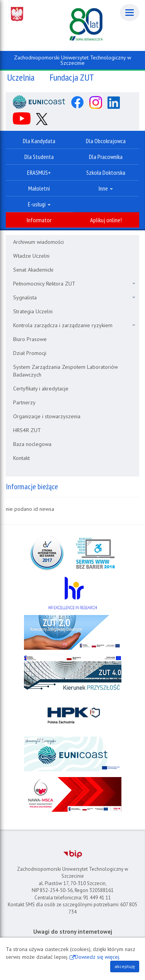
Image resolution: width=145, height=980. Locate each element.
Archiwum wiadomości (38, 242)
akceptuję (125, 966)
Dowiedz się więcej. (98, 957)
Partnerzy (24, 402)
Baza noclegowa (32, 444)
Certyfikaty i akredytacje (41, 389)
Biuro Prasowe (30, 339)
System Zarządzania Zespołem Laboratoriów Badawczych (66, 371)
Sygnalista (74, 297)
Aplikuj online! (106, 220)
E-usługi (39, 204)
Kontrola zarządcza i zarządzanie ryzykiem (74, 325)
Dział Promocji (30, 353)
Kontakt (21, 458)
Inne (106, 188)
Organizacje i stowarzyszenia (47, 416)
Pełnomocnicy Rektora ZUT (74, 284)
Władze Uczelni (31, 256)
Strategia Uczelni (33, 311)
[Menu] (130, 13)
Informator (39, 220)
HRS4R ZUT (27, 430)
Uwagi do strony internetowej (73, 932)
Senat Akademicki (33, 270)
